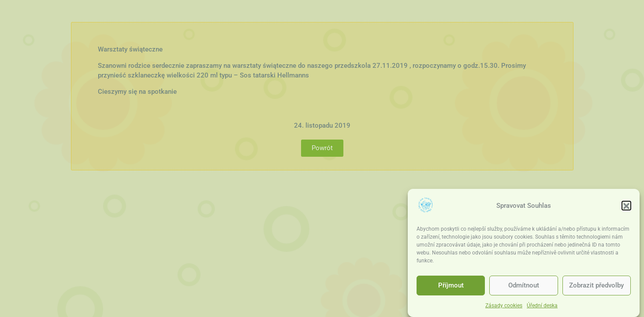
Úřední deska (542, 307)
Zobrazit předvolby (596, 287)
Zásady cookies (504, 307)
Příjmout (451, 287)
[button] (626, 207)
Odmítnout (524, 287)
